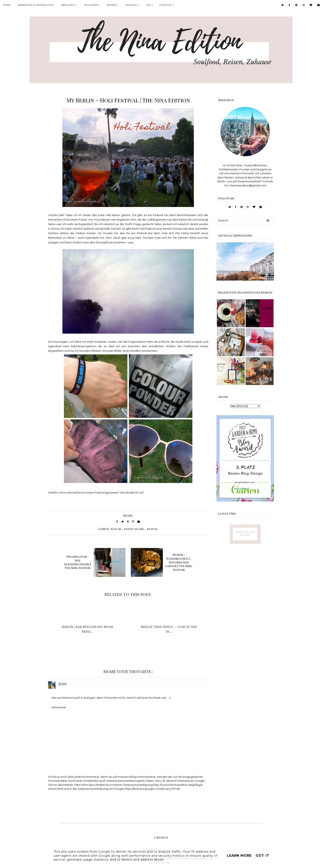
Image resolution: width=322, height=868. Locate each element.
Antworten (59, 708)
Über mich (68, 5)
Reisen (112, 5)
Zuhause (131, 5)
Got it (263, 856)
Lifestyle (166, 5)
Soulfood (91, 5)
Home (7, 5)
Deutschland (134, 529)
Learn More (239, 856)
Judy (63, 684)
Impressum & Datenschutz (36, 5)
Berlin (116, 529)
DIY (149, 5)
